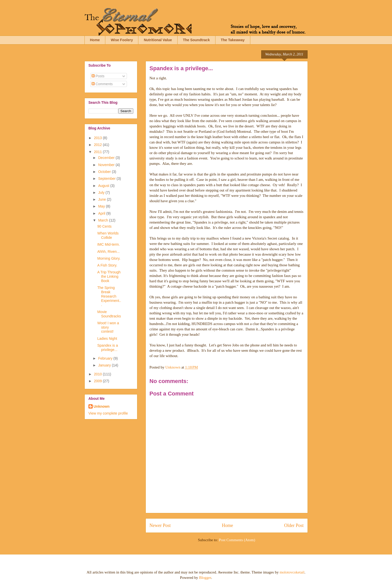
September (107, 179)
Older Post (294, 525)
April (102, 213)
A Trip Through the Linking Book (109, 276)
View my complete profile (108, 413)
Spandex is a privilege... (107, 348)
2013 (98, 138)
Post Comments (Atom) (237, 540)
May (102, 206)
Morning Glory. (109, 258)
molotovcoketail (292, 572)
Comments (102, 84)
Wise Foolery (122, 40)
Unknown (102, 406)
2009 (98, 381)
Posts (98, 76)
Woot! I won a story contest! (108, 327)
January (105, 365)
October (105, 172)
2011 (98, 152)
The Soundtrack (196, 40)
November (107, 165)
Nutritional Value (158, 40)
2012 (98, 145)
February (106, 358)
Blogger (205, 578)
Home (95, 40)
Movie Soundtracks (109, 314)
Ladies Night (107, 339)
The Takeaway (233, 40)
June (103, 199)
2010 (98, 374)
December (107, 158)
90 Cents (104, 226)
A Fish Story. (107, 265)
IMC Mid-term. (108, 244)
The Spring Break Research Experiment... (109, 296)
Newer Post (160, 525)
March (104, 220)
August (104, 186)
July (102, 193)
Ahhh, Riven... (108, 252)
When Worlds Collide (108, 235)
